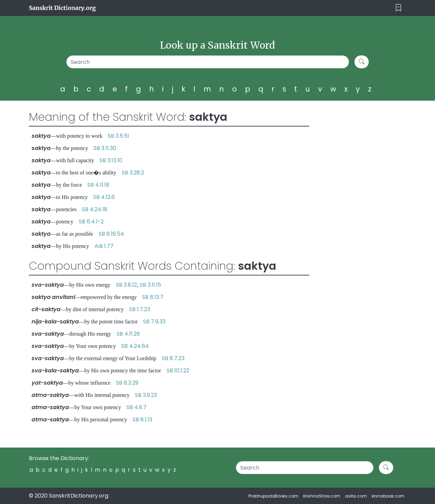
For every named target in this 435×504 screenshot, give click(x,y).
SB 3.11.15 (150, 285)
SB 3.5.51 (118, 136)
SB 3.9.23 (146, 395)
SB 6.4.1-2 (91, 222)
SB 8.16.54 (111, 234)
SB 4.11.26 (128, 334)
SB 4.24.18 (95, 209)
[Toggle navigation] (398, 8)
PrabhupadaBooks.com (273, 496)
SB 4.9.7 (136, 407)
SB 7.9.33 (154, 322)
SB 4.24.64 (135, 346)
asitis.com (356, 496)
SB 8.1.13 (142, 419)
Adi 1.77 (104, 246)
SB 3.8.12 (126, 285)
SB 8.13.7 (153, 297)
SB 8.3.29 (127, 383)
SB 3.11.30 (105, 148)
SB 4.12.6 (104, 197)
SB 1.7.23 (140, 309)
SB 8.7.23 (173, 358)
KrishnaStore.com (322, 496)
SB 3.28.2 (133, 173)
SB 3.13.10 (111, 160)
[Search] (208, 62)
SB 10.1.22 (178, 371)
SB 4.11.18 (98, 185)
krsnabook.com (388, 496)
